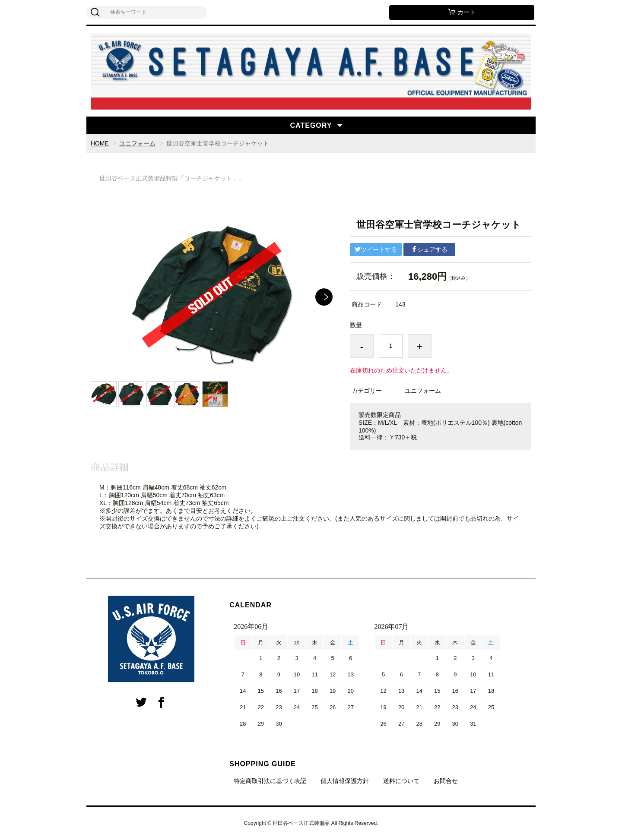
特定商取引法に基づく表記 (270, 781)
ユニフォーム (138, 143)
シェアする (429, 249)
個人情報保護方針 (345, 781)
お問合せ (446, 781)
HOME (100, 143)
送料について (401, 781)
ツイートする (376, 249)
